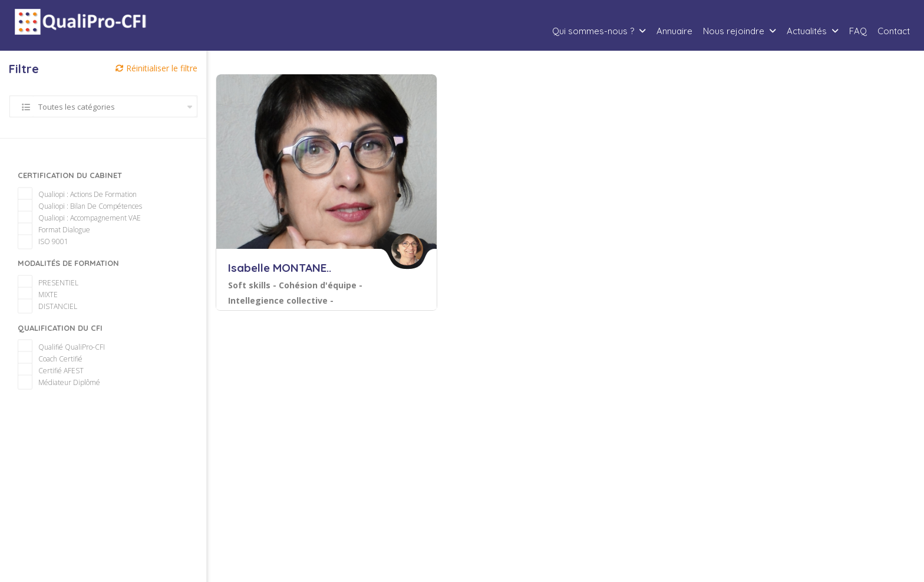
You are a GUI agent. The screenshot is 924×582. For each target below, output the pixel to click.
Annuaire (674, 31)
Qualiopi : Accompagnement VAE (83, 206)
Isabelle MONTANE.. (280, 268)
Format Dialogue (58, 218)
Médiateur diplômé (63, 371)
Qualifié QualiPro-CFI (65, 335)
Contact (894, 31)
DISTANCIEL (51, 295)
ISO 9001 (47, 230)
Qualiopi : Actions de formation (81, 183)
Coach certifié (54, 347)
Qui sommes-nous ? (593, 31)
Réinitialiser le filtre (156, 68)
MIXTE (42, 283)
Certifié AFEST (55, 359)
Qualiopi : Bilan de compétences (84, 194)
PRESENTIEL (52, 271)
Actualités (807, 31)
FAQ (858, 31)
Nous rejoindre (734, 31)
